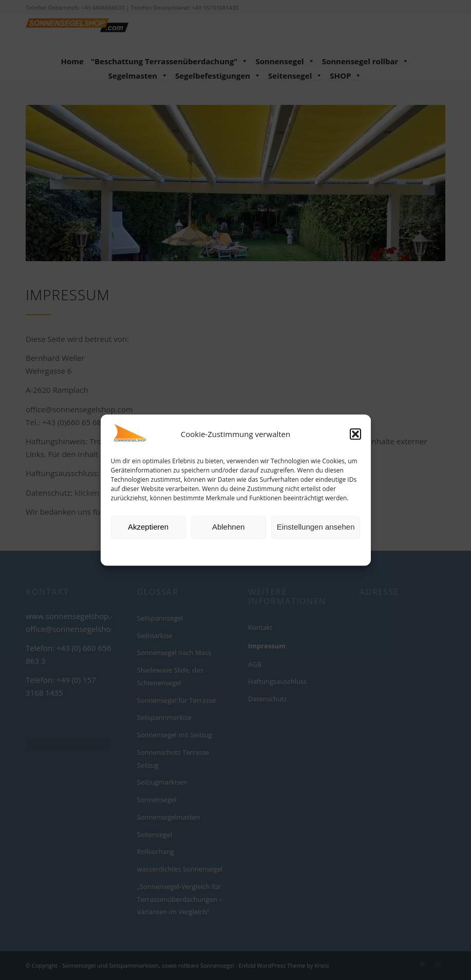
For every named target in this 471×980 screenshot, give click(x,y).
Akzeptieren (148, 527)
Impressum (282, 551)
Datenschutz (243, 551)
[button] (355, 434)
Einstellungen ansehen (316, 527)
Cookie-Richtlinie (196, 551)
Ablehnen (228, 527)
